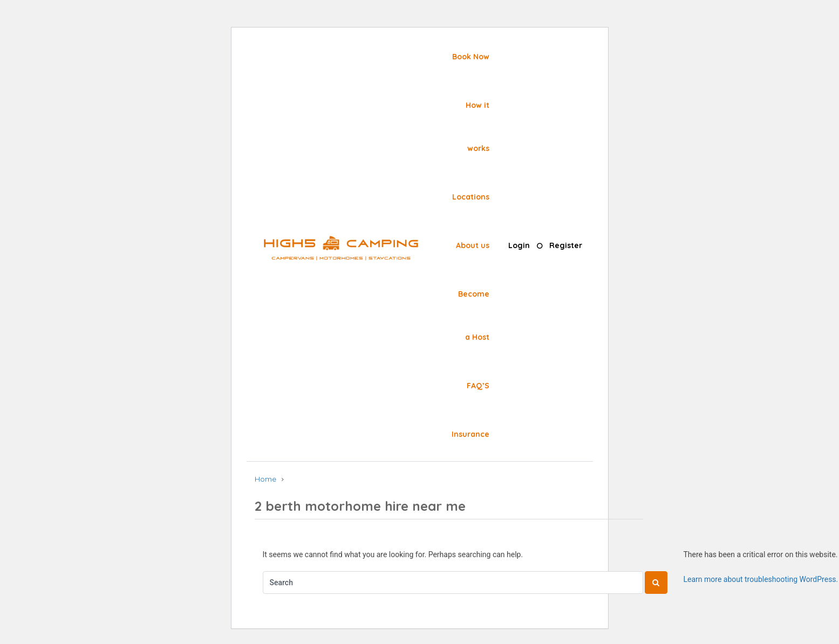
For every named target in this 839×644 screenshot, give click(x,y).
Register (566, 245)
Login (519, 245)
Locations (471, 197)
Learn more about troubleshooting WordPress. (761, 579)
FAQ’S (478, 386)
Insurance (470, 434)
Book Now (471, 57)
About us (473, 245)
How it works (478, 127)
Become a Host (474, 316)
